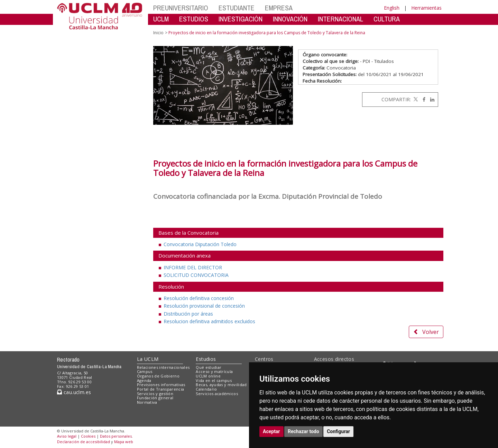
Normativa (147, 402)
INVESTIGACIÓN (241, 19)
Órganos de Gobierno (158, 376)
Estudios (206, 359)
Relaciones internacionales (163, 367)
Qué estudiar (209, 367)
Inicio (158, 33)
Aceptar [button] (271, 431)
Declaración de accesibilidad (84, 442)
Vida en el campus (214, 380)
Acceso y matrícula (214, 371)
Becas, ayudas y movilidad (221, 385)
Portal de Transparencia (161, 389)
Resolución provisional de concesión (204, 306)
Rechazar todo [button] (303, 431)
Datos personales (116, 436)
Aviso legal (67, 436)
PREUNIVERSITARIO (181, 8)
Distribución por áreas (188, 314)
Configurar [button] (338, 431)
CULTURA (387, 19)
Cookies (88, 436)
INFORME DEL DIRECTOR (193, 267)
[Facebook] (422, 99)
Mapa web (124, 442)
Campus (145, 371)
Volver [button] (426, 332)
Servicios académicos (217, 394)
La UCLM (148, 359)
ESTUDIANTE (237, 8)
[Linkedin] (431, 99)
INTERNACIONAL (340, 19)
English (392, 8)
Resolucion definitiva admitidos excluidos (209, 321)
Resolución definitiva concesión (199, 298)
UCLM (161, 19)
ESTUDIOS (194, 19)
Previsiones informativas (161, 385)
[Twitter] (415, 99)
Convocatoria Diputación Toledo (200, 244)
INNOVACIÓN (290, 19)
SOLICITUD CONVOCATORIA (196, 275)
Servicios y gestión (155, 394)
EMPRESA (279, 8)
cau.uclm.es (74, 392)
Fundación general (155, 398)
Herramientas (426, 8)
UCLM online (208, 376)
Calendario (206, 389)
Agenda (144, 380)
